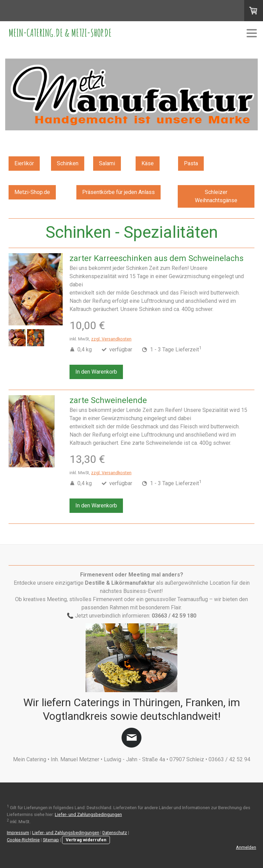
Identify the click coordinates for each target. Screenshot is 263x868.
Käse (148, 163)
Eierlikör (24, 163)
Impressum (18, 833)
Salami (107, 163)
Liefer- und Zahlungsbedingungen (88, 814)
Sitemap (51, 840)
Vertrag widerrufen (86, 840)
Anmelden (246, 847)
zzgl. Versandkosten (111, 339)
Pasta (191, 163)
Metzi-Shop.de (32, 192)
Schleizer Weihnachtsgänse (216, 196)
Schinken (68, 163)
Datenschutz (115, 833)
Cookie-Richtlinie (23, 840)
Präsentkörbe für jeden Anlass (118, 192)
